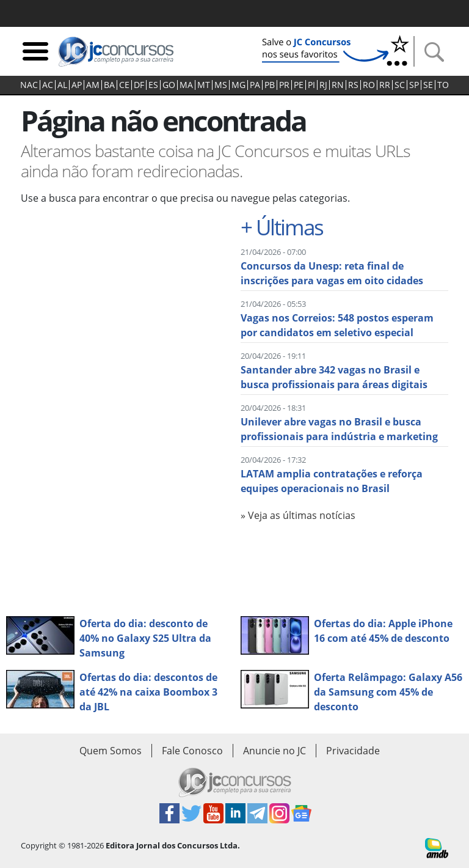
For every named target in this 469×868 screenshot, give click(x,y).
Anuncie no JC (274, 751)
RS (353, 85)
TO (443, 85)
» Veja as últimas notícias (298, 515)
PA (255, 85)
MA (186, 85)
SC (400, 85)
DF (139, 85)
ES (153, 85)
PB (270, 85)
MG (238, 85)
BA (109, 85)
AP (77, 85)
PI (311, 85)
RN (338, 85)
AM (93, 85)
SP (414, 85)
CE (124, 85)
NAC (29, 85)
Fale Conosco (192, 751)
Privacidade (353, 751)
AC (48, 85)
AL (62, 85)
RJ (323, 85)
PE (299, 85)
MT (204, 85)
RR (385, 85)
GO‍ (169, 85)
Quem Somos (111, 751)
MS (221, 85)
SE (428, 85)
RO (369, 85)
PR (284, 85)
